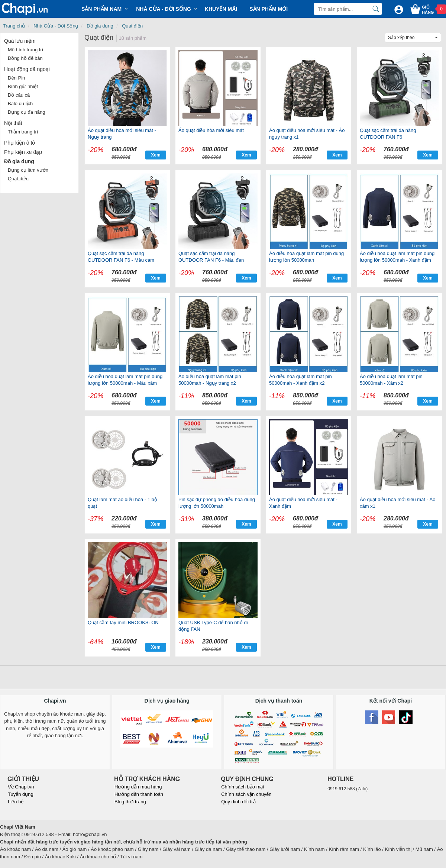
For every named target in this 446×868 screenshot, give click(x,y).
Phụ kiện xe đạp (23, 152)
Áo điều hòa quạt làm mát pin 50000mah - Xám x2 (391, 380)
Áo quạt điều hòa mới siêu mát (211, 130)
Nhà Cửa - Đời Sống (56, 26)
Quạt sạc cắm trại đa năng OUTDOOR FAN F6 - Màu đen (211, 257)
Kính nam (314, 849)
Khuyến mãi (221, 9)
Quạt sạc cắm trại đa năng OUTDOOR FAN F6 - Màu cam (121, 257)
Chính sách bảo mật (243, 787)
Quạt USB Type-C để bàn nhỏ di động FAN (213, 626)
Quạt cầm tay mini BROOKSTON (123, 622)
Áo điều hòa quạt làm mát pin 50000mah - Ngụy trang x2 (210, 380)
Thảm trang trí (23, 132)
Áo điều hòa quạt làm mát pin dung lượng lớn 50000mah (306, 257)
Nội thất (13, 123)
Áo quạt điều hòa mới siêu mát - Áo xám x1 (397, 503)
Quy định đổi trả (238, 802)
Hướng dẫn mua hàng (138, 787)
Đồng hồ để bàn (25, 58)
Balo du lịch (20, 104)
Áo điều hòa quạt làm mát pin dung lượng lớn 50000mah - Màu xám (125, 380)
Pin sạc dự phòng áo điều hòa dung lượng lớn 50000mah (217, 503)
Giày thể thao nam (246, 849)
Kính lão (372, 849)
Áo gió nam (75, 849)
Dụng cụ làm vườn (28, 170)
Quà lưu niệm (20, 41)
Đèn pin (33, 857)
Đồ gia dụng (100, 26)
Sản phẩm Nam (101, 9)
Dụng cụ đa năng (27, 112)
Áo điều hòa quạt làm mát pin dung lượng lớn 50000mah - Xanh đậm (397, 257)
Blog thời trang (130, 802)
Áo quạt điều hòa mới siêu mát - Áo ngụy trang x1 (307, 134)
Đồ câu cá (19, 95)
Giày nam (148, 849)
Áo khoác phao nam (112, 849)
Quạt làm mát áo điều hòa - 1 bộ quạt (122, 503)
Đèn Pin (16, 78)
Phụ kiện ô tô (20, 143)
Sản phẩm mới (269, 9)
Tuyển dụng (21, 794)
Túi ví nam (131, 857)
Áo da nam (47, 849)
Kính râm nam (344, 849)
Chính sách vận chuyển (246, 794)
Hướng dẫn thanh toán (139, 794)
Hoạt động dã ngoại (27, 69)
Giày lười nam (285, 849)
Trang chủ (14, 26)
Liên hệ (16, 802)
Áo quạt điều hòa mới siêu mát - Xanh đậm (303, 503)
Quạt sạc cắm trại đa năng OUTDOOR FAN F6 (388, 134)
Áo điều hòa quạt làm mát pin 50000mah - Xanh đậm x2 (300, 380)
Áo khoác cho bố (98, 857)
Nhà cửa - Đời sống (164, 9)
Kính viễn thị (398, 849)
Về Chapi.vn (21, 787)
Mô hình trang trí (25, 50)
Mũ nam (424, 849)
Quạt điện (132, 26)
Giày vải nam (177, 849)
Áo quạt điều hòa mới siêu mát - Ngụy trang (122, 134)
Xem (156, 155)
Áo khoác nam (15, 849)
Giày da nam (209, 849)
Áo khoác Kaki (60, 857)
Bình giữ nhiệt (23, 86)
